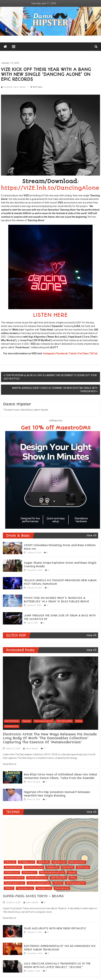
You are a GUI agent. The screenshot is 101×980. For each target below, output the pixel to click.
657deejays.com (26, 862)
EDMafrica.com (12, 873)
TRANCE (9, 888)
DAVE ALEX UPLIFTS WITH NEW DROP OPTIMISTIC (55, 928)
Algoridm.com (59, 862)
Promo (79, 721)
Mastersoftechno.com (37, 878)
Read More (10, 764)
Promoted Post (12, 726)
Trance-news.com (25, 888)
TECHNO (58, 883)
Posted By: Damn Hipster (15, 87)
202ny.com (10, 862)
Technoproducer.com (75, 883)
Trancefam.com (44, 888)
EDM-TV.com (83, 867)
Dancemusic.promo (34, 867)
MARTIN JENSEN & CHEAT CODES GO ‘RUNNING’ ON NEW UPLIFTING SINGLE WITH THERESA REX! (55, 390)
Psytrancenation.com (14, 883)
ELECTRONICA (12, 721)
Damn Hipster (32, 749)
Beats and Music (77, 862)
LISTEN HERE (50, 315)
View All (91, 535)
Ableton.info (43, 862)
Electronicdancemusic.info (52, 873)
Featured (27, 721)
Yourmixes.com (62, 888)
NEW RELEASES (64, 721)
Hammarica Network (44, 721)
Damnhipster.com (13, 867)
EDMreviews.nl (30, 873)
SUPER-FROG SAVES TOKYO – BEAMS (33, 896)
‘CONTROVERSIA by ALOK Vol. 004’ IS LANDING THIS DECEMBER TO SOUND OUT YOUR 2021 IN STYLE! (50, 377)
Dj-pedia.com (52, 867)
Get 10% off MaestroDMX (56, 428)
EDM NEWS (68, 867)
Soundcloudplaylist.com (39, 883)
